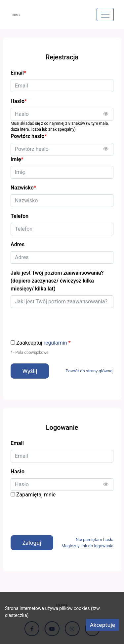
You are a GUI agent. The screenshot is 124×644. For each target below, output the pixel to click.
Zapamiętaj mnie (36, 495)
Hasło (18, 472)
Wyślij (30, 371)
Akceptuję (103, 625)
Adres (18, 244)
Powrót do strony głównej (89, 371)
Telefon (20, 216)
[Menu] (105, 15)
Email (17, 443)
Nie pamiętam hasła (95, 540)
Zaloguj (32, 543)
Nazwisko (23, 188)
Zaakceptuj (43, 343)
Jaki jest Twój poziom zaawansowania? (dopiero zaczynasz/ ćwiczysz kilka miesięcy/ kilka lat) (57, 281)
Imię (17, 159)
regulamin (55, 343)
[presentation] (61, 514)
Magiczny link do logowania (87, 546)
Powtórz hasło (29, 136)
